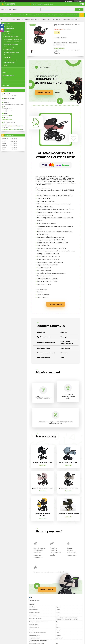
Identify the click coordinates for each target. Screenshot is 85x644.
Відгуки (58, 93)
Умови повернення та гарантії (56, 15)
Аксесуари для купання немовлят (13, 39)
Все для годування (9, 55)
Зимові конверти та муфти (11, 37)
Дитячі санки (8, 57)
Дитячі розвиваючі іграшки (12, 52)
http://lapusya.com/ (7, 115)
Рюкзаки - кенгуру (9, 47)
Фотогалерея (6, 85)
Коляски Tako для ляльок (11, 44)
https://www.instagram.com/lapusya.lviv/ (12, 126)
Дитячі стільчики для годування (13, 42)
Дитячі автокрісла (9, 29)
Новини (4, 72)
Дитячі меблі (8, 31)
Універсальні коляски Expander (30, 19)
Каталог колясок (44, 93)
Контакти (29, 15)
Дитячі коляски (8, 26)
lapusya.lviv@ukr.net (7, 120)
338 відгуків (70, 1)
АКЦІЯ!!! (6, 65)
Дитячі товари (6, 23)
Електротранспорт (9, 63)
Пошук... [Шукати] (79, 9)
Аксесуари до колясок (10, 60)
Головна (5, 15)
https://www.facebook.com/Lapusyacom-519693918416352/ (13, 129)
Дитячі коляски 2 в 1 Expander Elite (50, 19)
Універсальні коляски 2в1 (13, 19)
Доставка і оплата (40, 15)
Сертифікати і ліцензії (8, 75)
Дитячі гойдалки (9, 50)
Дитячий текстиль (9, 34)
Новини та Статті (72, 15)
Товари (12, 15)
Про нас (21, 15)
